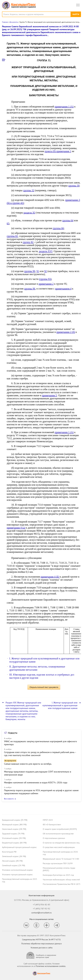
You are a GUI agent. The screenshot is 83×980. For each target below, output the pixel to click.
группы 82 (12, 236)
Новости (13, 733)
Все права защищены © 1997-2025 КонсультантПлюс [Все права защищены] (41, 935)
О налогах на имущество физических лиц (61, 843)
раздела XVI (46, 251)
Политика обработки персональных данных (41, 944)
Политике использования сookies (51, 966)
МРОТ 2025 (48, 820)
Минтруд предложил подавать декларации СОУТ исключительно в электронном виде (38, 773)
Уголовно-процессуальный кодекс (17, 874)
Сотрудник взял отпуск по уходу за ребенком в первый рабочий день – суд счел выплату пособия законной (40, 754)
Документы (14, 22)
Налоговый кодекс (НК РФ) (14, 829)
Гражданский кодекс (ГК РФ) (15, 820)
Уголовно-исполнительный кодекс (17, 870)
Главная (5, 22)
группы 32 (29, 190)
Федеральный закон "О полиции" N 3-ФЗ (61, 859)
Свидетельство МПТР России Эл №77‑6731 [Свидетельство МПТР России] (41, 939)
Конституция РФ (9, 852)
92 (46, 271)
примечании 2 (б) (66, 332)
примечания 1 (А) (64, 107)
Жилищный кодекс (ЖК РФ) (14, 824)
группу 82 (28, 242)
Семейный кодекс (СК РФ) (14, 865)
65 (8, 223)
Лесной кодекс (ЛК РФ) (12, 861)
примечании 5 (49, 395)
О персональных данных (54, 838)
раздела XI (29, 213)
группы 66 (58, 228)
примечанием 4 (63, 289)
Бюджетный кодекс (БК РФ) (14, 843)
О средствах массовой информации (59, 847)
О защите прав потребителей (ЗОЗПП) (60, 829)
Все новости (9, 799)
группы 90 (30, 271)
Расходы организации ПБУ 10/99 (58, 863)
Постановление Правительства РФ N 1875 (62, 884)
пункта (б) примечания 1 (58, 151)
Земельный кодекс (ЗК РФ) (14, 856)
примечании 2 (46, 284)
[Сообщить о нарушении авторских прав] (41, 955)
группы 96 (30, 289)
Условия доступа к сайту (41, 948)
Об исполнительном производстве (58, 834)
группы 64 (68, 220)
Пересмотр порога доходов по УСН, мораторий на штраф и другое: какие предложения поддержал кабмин (41, 792)
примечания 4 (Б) (50, 577)
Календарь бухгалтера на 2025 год (58, 875)
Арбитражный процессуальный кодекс (19, 847)
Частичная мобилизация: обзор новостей (61, 880)
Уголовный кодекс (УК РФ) (14, 838)
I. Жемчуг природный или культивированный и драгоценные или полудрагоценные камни (60, 705)
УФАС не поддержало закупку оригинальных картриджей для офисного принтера (40, 743)
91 (38, 271)
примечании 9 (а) (16, 528)
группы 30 (74, 186)
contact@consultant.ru (41, 913)
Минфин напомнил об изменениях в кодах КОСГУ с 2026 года (36, 782)
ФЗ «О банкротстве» (52, 824)
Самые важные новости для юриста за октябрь (28, 764)
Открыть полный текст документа (44, 687)
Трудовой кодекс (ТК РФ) (13, 834)
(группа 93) (45, 279)
